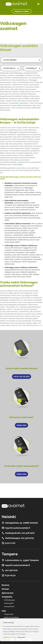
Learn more (21, 637)
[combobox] (21, 60)
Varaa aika (21, 425)
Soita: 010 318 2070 (21, 377)
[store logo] (17, 4)
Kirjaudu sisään (22, 11)
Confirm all (7, 637)
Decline (14, 637)
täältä (19, 105)
